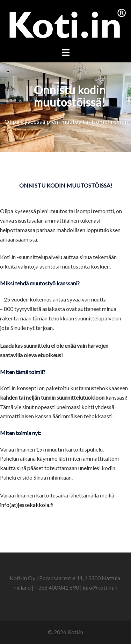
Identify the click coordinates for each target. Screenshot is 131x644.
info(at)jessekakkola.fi (27, 505)
